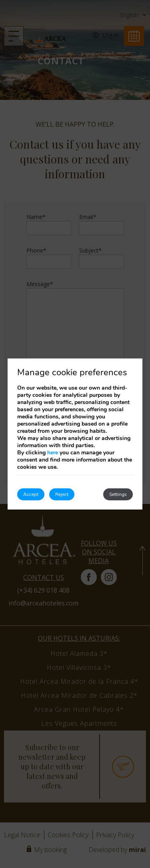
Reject (62, 494)
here (53, 453)
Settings (118, 494)
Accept (31, 494)
